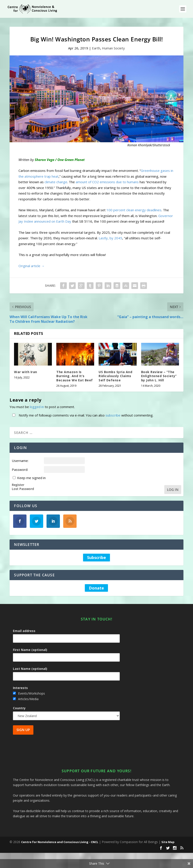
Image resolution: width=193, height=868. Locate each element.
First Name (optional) (30, 650)
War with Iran (26, 372)
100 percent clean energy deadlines (134, 210)
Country (19, 708)
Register (18, 485)
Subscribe (96, 557)
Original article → (31, 266)
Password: (20, 470)
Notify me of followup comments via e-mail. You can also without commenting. (82, 415)
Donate (96, 588)
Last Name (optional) (30, 669)
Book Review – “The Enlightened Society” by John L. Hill (159, 376)
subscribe (113, 415)
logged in (37, 407)
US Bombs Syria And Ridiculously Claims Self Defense (115, 376)
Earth (96, 48)
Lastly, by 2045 (110, 238)
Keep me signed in (31, 478)
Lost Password (23, 489)
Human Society (113, 48)
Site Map (168, 842)
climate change (56, 182)
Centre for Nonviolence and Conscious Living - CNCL (60, 842)
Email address (24, 631)
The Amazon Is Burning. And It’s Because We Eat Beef (75, 376)
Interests (20, 688)
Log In (173, 490)
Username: (20, 461)
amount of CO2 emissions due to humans (107, 182)
